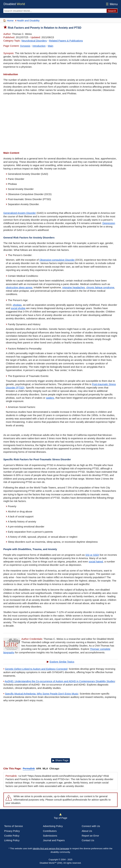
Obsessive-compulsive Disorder (57, 260)
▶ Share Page (60, 760)
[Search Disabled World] (55, 11)
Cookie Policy (12, 836)
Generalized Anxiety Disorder (20, 213)
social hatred (96, 562)
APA (39, 768)
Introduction (39, 46)
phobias (17, 305)
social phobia (18, 308)
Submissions (50, 836)
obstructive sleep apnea (19, 287)
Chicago (54, 768)
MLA (45, 768)
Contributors (50, 831)
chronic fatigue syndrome (100, 287)
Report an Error (90, 836)
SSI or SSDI (92, 555)
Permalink (29, 768)
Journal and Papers (54, 840)
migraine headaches (74, 287)
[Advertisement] (60, 124)
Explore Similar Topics (62, 662)
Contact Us (88, 840)
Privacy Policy (12, 831)
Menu (111, 4)
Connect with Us (91, 826)
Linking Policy (12, 840)
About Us (87, 831)
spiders (50, 398)
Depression (109, 223)
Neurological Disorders (34, 41)
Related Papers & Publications (66, 41)
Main (51, 46)
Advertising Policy (53, 826)
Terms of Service (14, 826)
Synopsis (25, 46)
